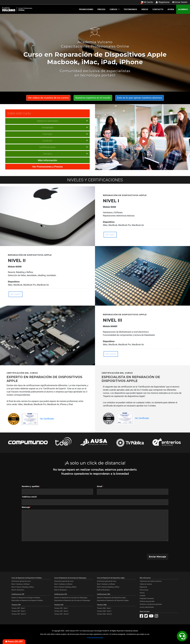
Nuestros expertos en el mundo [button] (93, 98)
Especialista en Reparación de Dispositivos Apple (113, 600)
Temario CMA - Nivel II (104, 611)
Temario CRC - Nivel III (61, 614)
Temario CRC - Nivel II (61, 611)
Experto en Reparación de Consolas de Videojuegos (71, 597)
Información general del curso (21, 581)
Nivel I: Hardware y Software (21, 584)
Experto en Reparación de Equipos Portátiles (26, 597)
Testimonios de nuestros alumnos (151, 581)
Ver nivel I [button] (110, 234)
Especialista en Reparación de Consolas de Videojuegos (72, 600)
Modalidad (48, 127)
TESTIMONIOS (130, 9)
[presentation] (42, 548)
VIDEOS (145, 9)
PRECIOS (101, 9)
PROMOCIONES (86, 9)
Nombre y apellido (31, 486)
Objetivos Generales (47, 121)
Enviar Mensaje (158, 556)
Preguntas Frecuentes (147, 598)
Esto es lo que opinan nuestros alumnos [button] (139, 98)
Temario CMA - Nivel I (104, 608)
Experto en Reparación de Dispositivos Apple (111, 597)
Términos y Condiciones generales (151, 604)
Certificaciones (48, 147)
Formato (47, 134)
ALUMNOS (183, 9)
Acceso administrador (147, 607)
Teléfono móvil (29, 497)
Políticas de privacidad (147, 601)
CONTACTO (158, 9)
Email (100, 486)
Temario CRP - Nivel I (18, 608)
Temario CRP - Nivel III (19, 614)
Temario (47, 153)
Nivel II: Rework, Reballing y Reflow (23, 587)
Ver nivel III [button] (111, 354)
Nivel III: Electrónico (18, 590)
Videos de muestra (146, 584)
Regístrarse (143, 587)
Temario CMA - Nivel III (104, 614)
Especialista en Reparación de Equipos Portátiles (27, 600)
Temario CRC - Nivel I (61, 608)
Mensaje (26, 507)
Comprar (142, 595)
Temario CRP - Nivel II (18, 611)
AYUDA (171, 9)
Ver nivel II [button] (16, 294)
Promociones (144, 590)
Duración (47, 140)
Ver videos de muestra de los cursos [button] (48, 98)
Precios (142, 593)
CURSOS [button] (114, 9)
